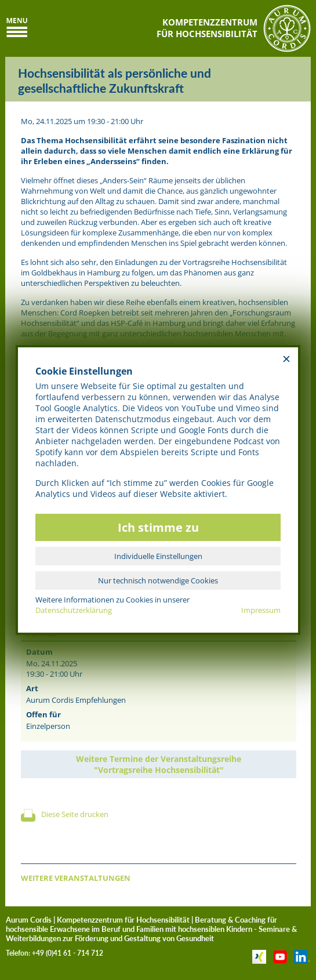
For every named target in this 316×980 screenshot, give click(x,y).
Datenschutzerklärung (74, 610)
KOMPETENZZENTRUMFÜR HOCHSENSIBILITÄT (207, 28)
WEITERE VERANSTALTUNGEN (76, 878)
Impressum (261, 610)
